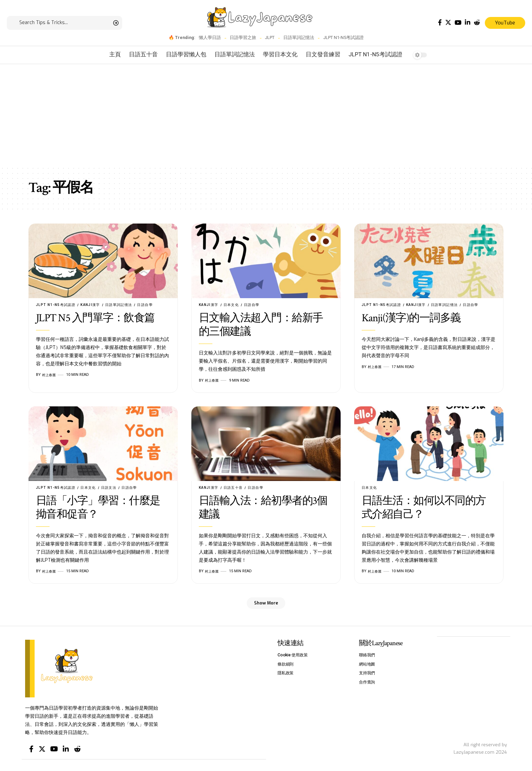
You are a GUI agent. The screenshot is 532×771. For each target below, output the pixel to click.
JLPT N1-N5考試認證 (344, 37)
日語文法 (115, 488)
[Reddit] (477, 23)
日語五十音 (236, 488)
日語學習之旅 (243, 37)
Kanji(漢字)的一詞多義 (411, 319)
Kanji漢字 (96, 305)
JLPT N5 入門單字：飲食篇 (95, 319)
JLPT (270, 37)
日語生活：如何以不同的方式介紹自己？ (424, 509)
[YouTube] (458, 23)
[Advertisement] (266, 115)
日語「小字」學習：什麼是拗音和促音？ (98, 509)
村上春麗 (50, 375)
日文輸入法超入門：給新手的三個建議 (261, 325)
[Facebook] (440, 23)
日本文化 (234, 305)
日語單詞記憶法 (299, 37)
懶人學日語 (210, 37)
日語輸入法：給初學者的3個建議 (263, 509)
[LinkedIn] (468, 23)
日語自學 (155, 305)
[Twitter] (448, 23)
